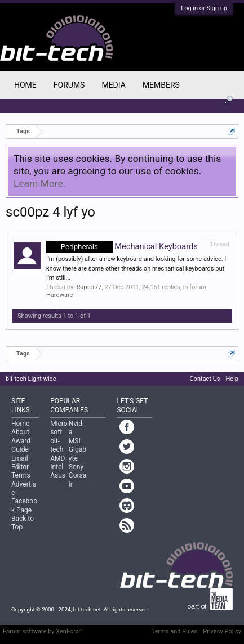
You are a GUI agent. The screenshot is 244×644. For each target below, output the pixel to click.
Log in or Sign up (204, 8)
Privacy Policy (222, 631)
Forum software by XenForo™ (43, 631)
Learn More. (39, 183)
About (20, 432)
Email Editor (20, 463)
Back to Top (23, 523)
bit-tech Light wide (31, 379)
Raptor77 (89, 287)
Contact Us (205, 379)
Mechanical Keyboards (122, 246)
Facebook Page (24, 505)
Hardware (59, 295)
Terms (21, 475)
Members (161, 85)
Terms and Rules (175, 631)
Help (232, 379)
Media (113, 85)
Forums (69, 85)
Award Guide (21, 445)
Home (25, 85)
